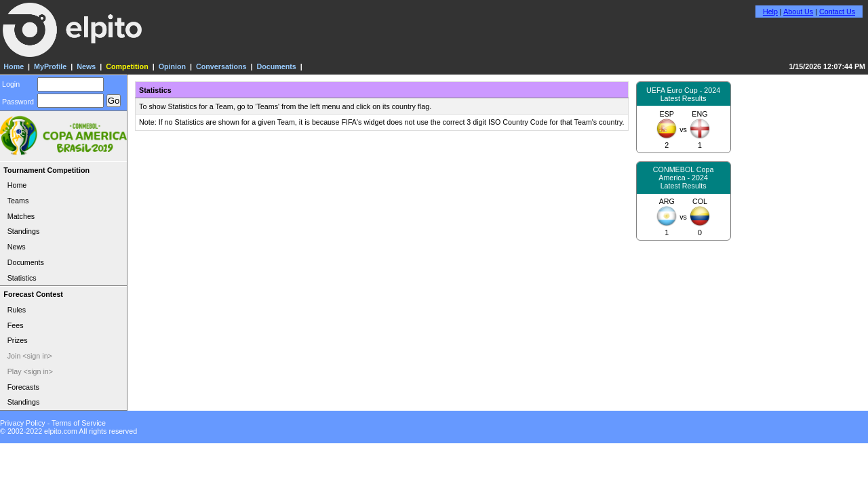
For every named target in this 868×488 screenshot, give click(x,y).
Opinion (172, 66)
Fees (16, 325)
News (86, 66)
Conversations (221, 66)
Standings (24, 231)
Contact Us (837, 12)
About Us (798, 12)
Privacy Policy (23, 423)
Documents (276, 66)
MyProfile (50, 66)
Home (14, 66)
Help (770, 12)
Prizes (18, 340)
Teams (18, 201)
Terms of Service (79, 423)
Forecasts (23, 387)
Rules (17, 310)
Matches (21, 216)
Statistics (22, 278)
